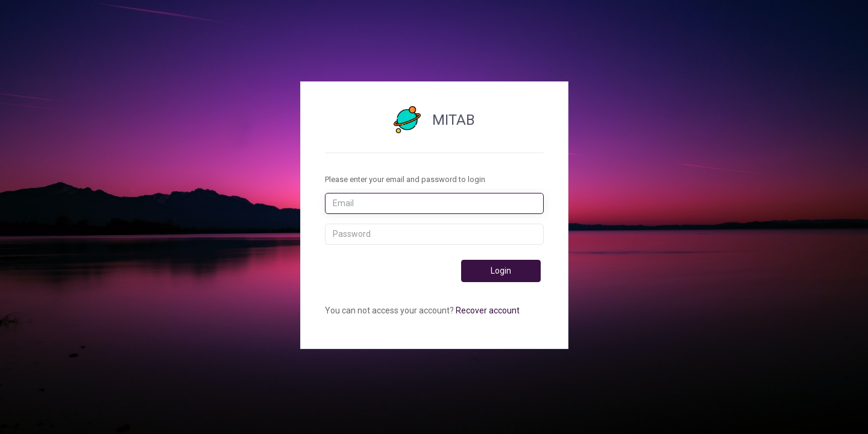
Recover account (488, 310)
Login (501, 271)
